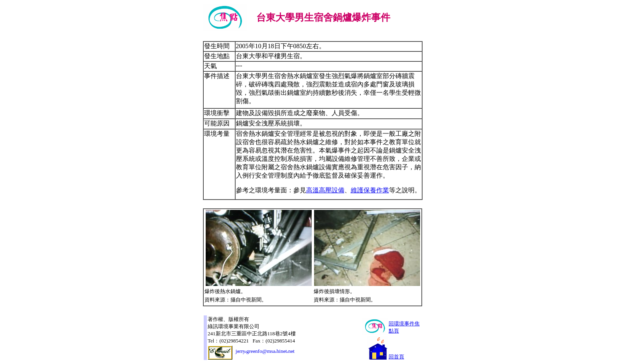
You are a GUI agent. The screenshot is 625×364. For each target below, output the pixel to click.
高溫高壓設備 (325, 190)
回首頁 (396, 357)
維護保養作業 (370, 190)
